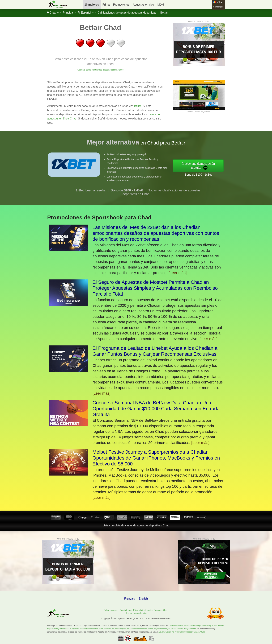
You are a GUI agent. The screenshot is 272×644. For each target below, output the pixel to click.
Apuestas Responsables (156, 610)
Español (86, 13)
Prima (106, 5)
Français (129, 599)
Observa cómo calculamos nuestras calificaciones (100, 70)
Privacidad (138, 610)
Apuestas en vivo (143, 5)
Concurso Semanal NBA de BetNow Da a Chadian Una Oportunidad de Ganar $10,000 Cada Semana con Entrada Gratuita (156, 409)
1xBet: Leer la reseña (90, 195)
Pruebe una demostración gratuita (203, 165)
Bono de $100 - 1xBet (203, 173)
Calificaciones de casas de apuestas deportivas (127, 13)
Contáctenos (126, 610)
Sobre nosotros (111, 610)
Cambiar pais (218, 7)
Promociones (121, 5)
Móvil (161, 5)
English (143, 599)
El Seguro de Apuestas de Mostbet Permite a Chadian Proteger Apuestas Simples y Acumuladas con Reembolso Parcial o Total (155, 288)
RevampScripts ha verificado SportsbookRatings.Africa (182, 632)
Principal (68, 13)
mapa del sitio (140, 613)
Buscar (129, 613)
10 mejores (92, 5)
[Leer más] (178, 273)
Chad (53, 13)
